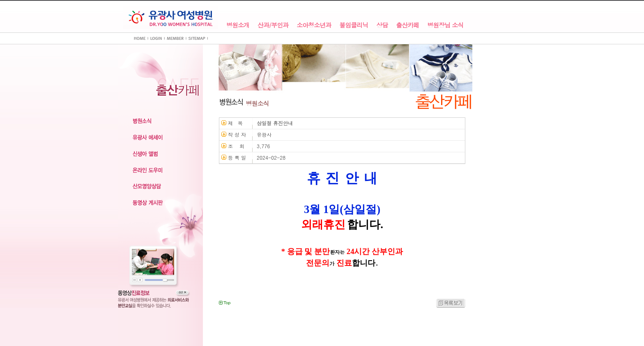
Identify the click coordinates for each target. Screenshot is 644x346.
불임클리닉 (354, 25)
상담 (382, 25)
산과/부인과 (273, 25)
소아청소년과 (314, 25)
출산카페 (407, 25)
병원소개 (238, 25)
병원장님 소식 (445, 25)
